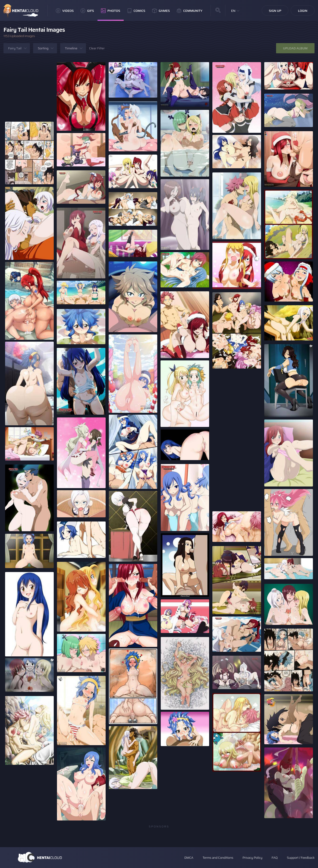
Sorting (43, 48)
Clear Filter (97, 48)
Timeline (71, 48)
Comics (136, 11)
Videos (65, 11)
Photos (111, 11)
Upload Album (295, 48)
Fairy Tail (15, 48)
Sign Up (275, 11)
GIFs (87, 11)
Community (190, 11)
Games (161, 11)
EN (233, 11)
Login (303, 11)
